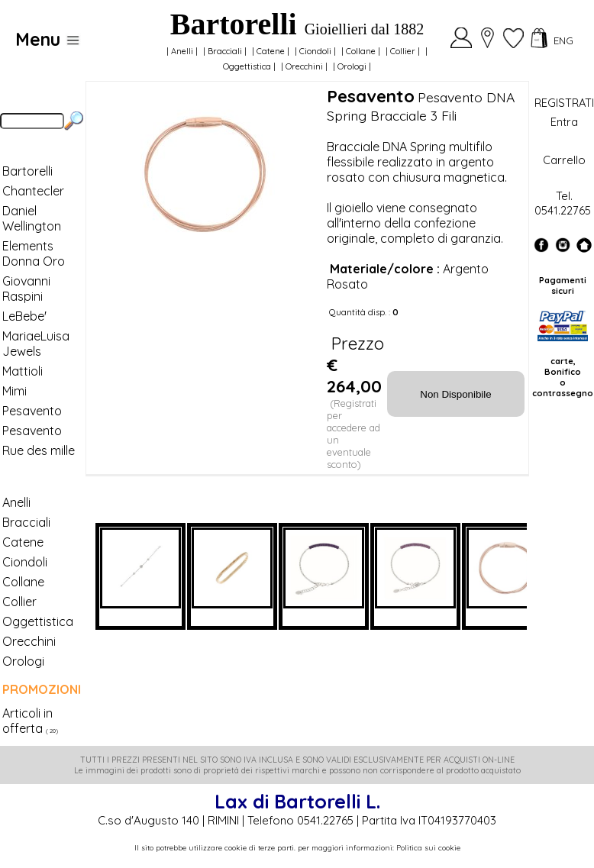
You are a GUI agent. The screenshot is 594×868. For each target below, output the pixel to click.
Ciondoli (315, 51)
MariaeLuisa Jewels (36, 344)
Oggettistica (247, 66)
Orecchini (304, 66)
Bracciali (225, 51)
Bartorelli (27, 171)
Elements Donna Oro (34, 253)
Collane (361, 51)
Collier (403, 51)
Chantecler (33, 191)
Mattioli (23, 371)
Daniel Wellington (32, 218)
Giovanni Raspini (26, 289)
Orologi (352, 66)
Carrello (564, 160)
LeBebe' (24, 316)
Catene (271, 51)
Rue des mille (39, 450)
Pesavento (32, 411)
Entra (564, 122)
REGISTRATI (564, 103)
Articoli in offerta (27, 721)
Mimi (15, 391)
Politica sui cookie (428, 848)
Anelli (182, 51)
